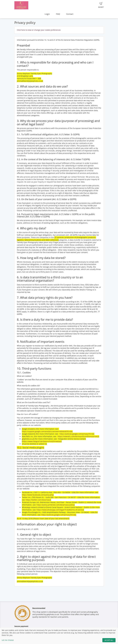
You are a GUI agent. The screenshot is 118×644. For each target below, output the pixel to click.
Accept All (109, 640)
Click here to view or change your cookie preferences (39, 30)
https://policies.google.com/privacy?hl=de (77, 434)
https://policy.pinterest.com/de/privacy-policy (55, 505)
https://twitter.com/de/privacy (38, 500)
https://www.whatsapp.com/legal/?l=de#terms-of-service (60, 510)
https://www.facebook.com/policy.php (38, 495)
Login (47, 14)
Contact (70, 14)
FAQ (58, 14)
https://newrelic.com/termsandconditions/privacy (78, 436)
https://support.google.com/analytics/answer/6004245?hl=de (47, 431)
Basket (101, 5)
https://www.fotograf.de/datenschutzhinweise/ (42, 441)
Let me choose (8, 640)
